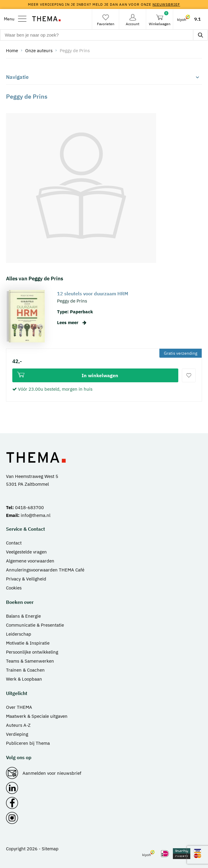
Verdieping (17, 734)
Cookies (14, 588)
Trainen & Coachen (25, 670)
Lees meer (72, 322)
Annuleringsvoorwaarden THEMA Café (45, 570)
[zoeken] (200, 35)
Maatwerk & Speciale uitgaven (37, 716)
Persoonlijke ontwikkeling (32, 652)
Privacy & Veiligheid (26, 579)
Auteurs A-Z (18, 725)
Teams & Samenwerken (30, 661)
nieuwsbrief (166, 4)
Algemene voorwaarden (30, 561)
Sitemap (50, 849)
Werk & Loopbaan (24, 679)
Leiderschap (19, 634)
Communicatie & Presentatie (35, 625)
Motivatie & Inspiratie (28, 643)
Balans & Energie (23, 616)
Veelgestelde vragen (26, 552)
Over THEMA (19, 707)
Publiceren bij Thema (28, 743)
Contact (14, 543)
